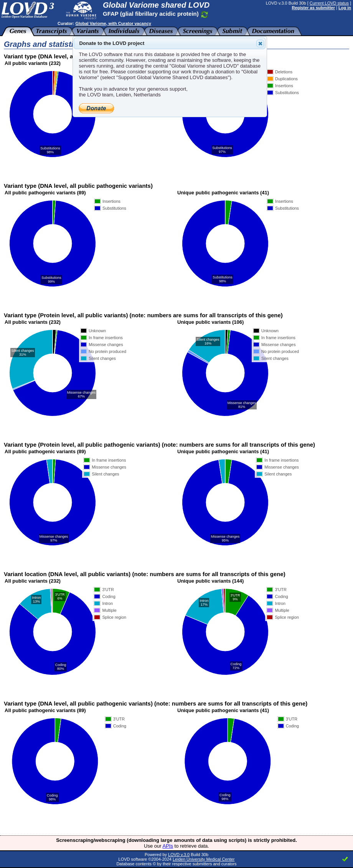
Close (260, 43)
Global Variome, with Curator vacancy (113, 23)
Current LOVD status (329, 3)
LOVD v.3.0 (179, 855)
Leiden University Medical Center (204, 859)
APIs (168, 846)
